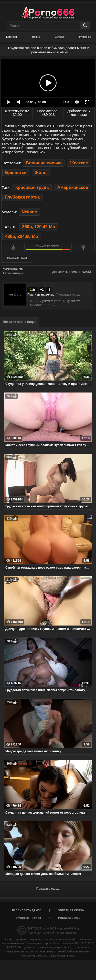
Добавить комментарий (72, 272)
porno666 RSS (69, 918)
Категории (12, 37)
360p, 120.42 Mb (39, 227)
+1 (42, 290)
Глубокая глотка (22, 197)
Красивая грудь (32, 187)
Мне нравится (13, 248)
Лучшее (60, 37)
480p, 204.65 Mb (22, 236)
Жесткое (79, 163)
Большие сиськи (44, 163)
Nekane (29, 212)
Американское (73, 187)
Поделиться (17, 258)
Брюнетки (16, 173)
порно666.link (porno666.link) (60, 928)
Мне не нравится (83, 248)
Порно (32, 933)
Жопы (41, 173)
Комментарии (12, 269)
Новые (36, 37)
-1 (49, 290)
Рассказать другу (26, 910)
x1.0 (66, 102)
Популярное (84, 37)
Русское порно (29, 918)
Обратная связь (71, 910)
